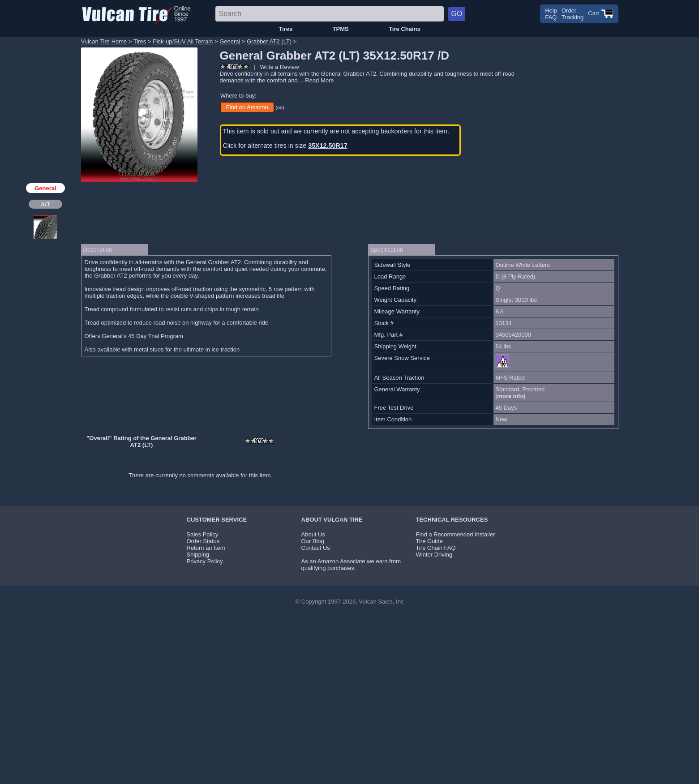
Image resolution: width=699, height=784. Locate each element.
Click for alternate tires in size (285, 146)
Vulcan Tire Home (104, 41)
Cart (600, 13)
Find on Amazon (247, 107)
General (230, 41)
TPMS (341, 29)
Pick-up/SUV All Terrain (183, 41)
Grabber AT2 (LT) (269, 41)
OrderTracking (572, 14)
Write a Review (280, 67)
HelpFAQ (551, 14)
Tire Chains (405, 29)
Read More (319, 80)
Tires (285, 29)
